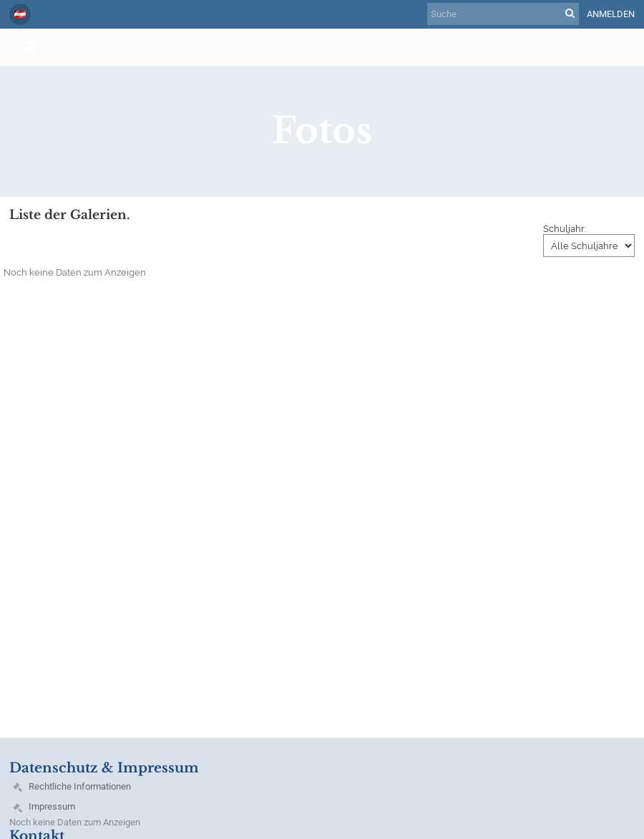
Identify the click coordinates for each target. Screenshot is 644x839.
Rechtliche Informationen (80, 786)
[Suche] (503, 14)
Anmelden (611, 14)
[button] (20, 14)
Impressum (52, 806)
